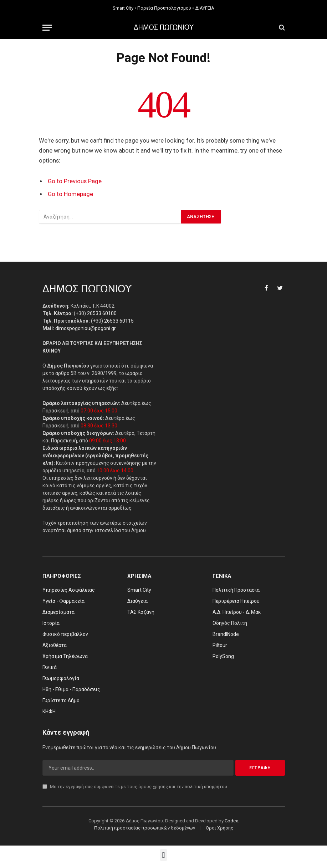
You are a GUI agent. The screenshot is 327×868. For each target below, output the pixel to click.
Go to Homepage (70, 194)
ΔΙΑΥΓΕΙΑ (205, 8)
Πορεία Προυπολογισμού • (166, 8)
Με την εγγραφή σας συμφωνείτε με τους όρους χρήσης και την (135, 787)
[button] (163, 855)
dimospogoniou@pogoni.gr (86, 328)
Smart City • (124, 8)
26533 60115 (119, 321)
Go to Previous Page (75, 181)
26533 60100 (102, 313)
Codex (231, 821)
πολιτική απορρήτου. (206, 787)
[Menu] (47, 28)
